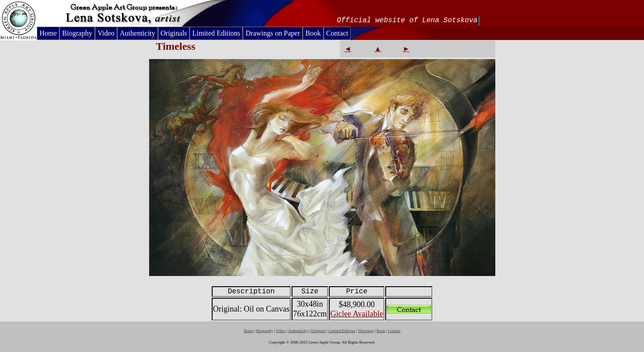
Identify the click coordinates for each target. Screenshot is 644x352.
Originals (174, 33)
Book (313, 33)
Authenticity (138, 33)
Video (106, 33)
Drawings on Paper (273, 33)
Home (48, 33)
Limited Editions (216, 33)
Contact (337, 33)
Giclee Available (357, 314)
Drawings (366, 331)
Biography (77, 33)
